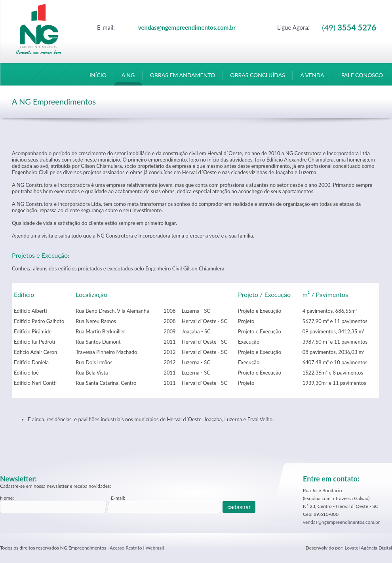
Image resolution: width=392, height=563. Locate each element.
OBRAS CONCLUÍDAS (258, 79)
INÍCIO (98, 79)
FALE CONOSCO (362, 79)
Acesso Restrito (126, 548)
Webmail (155, 548)
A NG (128, 79)
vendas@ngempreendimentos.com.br (341, 522)
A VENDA (312, 79)
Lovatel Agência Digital (368, 548)
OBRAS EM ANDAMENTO (183, 79)
